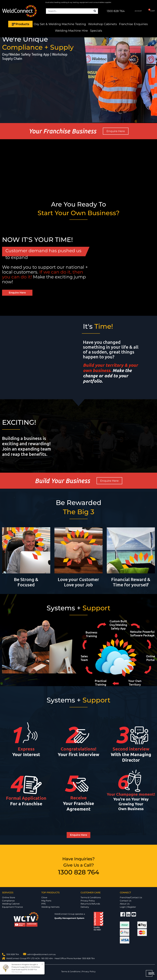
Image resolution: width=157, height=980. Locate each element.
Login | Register (128, 907)
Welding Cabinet (11, 904)
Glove (44, 897)
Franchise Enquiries (133, 24)
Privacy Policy (88, 901)
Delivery (85, 907)
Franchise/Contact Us (131, 897)
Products (20, 24)
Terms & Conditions (91, 897)
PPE (44, 904)
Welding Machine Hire (71, 31)
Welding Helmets (50, 907)
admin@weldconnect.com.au (41, 954)
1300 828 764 (116, 11)
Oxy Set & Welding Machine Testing (60, 24)
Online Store (9, 897)
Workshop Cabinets (102, 24)
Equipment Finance (12, 907)
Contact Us (126, 901)
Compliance (8, 901)
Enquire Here (116, 131)
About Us (125, 904)
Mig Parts (46, 901)
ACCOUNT (136, 11)
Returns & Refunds (90, 904)
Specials (96, 31)
